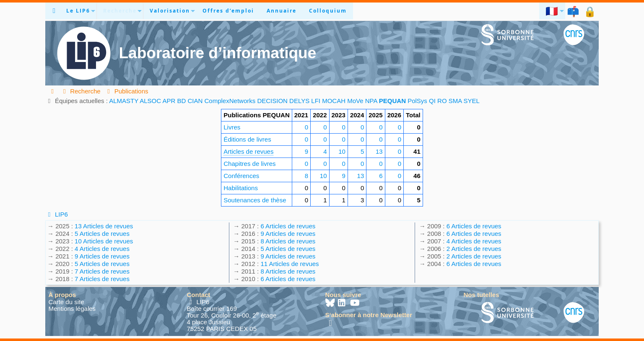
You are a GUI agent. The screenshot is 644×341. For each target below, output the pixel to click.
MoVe (355, 101)
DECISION (272, 101)
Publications (127, 91)
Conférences (241, 176)
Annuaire (282, 11)
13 (379, 151)
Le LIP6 (78, 11)
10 (342, 151)
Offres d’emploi (228, 11)
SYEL (472, 101)
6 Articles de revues (288, 226)
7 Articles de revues (102, 271)
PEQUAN (392, 101)
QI (432, 101)
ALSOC (150, 101)
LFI (316, 101)
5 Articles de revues (102, 234)
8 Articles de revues (288, 241)
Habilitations (241, 188)
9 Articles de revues (102, 256)
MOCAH (334, 101)
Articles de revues (248, 151)
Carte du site (66, 302)
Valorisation (170, 11)
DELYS (299, 101)
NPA (371, 101)
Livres (232, 127)
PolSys (417, 101)
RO (442, 101)
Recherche (120, 11)
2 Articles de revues (474, 249)
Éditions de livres (247, 139)
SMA (455, 101)
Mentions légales (72, 309)
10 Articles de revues (104, 241)
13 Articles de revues (104, 226)
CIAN (195, 101)
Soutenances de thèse (255, 200)
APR (169, 101)
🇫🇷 (552, 11)
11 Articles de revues (290, 264)
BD (181, 101)
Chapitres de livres (249, 164)
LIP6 (57, 214)
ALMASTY (124, 101)
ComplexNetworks (230, 101)
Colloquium (328, 11)
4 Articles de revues (102, 249)
